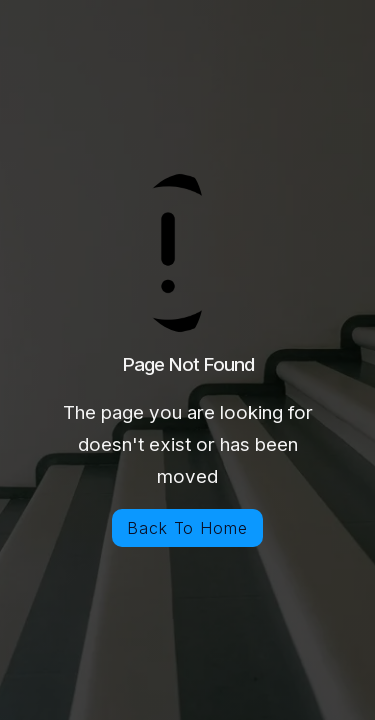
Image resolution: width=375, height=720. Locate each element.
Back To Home (188, 528)
